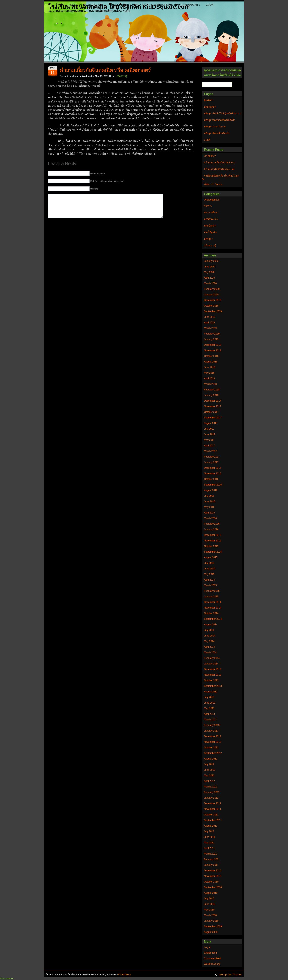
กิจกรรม (208, 206)
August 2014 (211, 625)
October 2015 (211, 546)
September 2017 (213, 418)
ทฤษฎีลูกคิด (95, 5)
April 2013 (209, 714)
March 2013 (210, 720)
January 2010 (211, 921)
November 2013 (212, 675)
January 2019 (211, 339)
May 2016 (209, 507)
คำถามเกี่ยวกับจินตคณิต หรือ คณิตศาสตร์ (105, 70)
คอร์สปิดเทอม (211, 219)
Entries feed (210, 953)
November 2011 (212, 809)
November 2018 (212, 350)
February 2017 (212, 457)
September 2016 (213, 485)
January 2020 (211, 295)
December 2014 (212, 602)
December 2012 (212, 736)
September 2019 (213, 311)
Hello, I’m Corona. (214, 185)
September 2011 (213, 820)
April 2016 (209, 513)
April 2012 (209, 781)
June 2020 (210, 267)
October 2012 (211, 748)
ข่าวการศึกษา (211, 212)
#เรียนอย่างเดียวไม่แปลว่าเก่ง (219, 163)
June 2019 (210, 317)
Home (60, 4)
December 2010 (212, 871)
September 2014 (213, 619)
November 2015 (212, 541)
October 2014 (211, 613)
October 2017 (211, 412)
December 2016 (212, 468)
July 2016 (209, 496)
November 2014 (212, 608)
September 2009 (213, 926)
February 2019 (212, 334)
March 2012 (210, 787)
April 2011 (209, 848)
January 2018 (211, 395)
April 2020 (209, 278)
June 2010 (210, 904)
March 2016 (210, 518)
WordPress (125, 975)
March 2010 (210, 915)
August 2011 (211, 826)
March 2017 (210, 451)
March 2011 (210, 854)
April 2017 (209, 446)
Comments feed (212, 958)
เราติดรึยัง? (210, 156)
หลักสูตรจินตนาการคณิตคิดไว (129, 5)
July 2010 (209, 899)
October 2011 (211, 815)
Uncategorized (212, 200)
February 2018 (212, 390)
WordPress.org (212, 964)
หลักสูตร (208, 239)
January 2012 (211, 798)
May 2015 (209, 574)
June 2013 (210, 703)
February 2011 (212, 859)
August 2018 (211, 362)
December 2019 (212, 300)
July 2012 (209, 764)
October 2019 (211, 306)
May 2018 (209, 373)
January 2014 (211, 664)
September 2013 (213, 686)
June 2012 (210, 770)
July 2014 (209, 630)
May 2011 (209, 843)
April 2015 (209, 580)
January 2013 (211, 731)
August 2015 (211, 557)
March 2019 (210, 328)
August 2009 (211, 932)
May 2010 (209, 910)
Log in (207, 947)
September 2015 (213, 552)
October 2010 (211, 882)
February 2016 (212, 524)
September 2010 (213, 887)
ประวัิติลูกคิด (210, 232)
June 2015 (210, 569)
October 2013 (211, 680)
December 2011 (212, 803)
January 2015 (211, 597)
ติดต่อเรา (76, 5)
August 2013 (211, 692)
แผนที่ (210, 5)
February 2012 (212, 792)
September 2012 (213, 753)
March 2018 (210, 384)
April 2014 (209, 647)
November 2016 (212, 474)
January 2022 (211, 261)
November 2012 (212, 742)
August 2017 (211, 423)
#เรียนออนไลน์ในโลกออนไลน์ (219, 169)
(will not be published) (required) (107, 181)
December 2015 (212, 535)
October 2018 (211, 356)
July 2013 (209, 697)
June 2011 (210, 837)
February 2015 (212, 591)
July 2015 (209, 563)
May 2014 (209, 641)
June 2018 (210, 367)
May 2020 (209, 272)
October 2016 (211, 479)
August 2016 (211, 490)
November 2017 (212, 406)
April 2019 (209, 323)
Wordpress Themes (230, 975)
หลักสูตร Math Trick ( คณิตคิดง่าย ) (177, 5)
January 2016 (211, 529)
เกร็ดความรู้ (121, 76)
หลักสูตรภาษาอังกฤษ (69, 11)
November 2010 (212, 876)
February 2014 (212, 658)
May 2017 (209, 440)
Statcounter (7, 979)
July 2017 (209, 429)
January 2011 (211, 865)
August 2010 (211, 893)
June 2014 (210, 636)
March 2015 (210, 585)
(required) (98, 174)
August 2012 (211, 759)
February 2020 (212, 289)
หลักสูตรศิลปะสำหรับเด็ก (105, 11)
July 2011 (209, 831)
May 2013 (209, 708)
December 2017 (212, 401)
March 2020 (210, 283)
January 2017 (211, 462)
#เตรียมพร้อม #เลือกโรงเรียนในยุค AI (221, 177)
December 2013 (212, 669)
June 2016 (210, 501)
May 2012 (209, 775)
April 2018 (209, 378)
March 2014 (210, 652)
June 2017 (210, 434)
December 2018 (212, 345)
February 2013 (212, 725)
